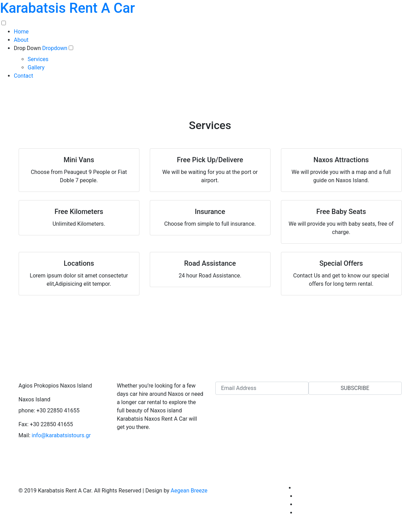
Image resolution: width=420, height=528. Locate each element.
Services (38, 59)
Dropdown (55, 48)
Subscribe (355, 388)
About (21, 40)
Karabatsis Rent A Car (67, 8)
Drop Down (27, 48)
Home (21, 32)
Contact (23, 76)
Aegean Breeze (189, 491)
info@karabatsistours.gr (61, 435)
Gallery (36, 67)
